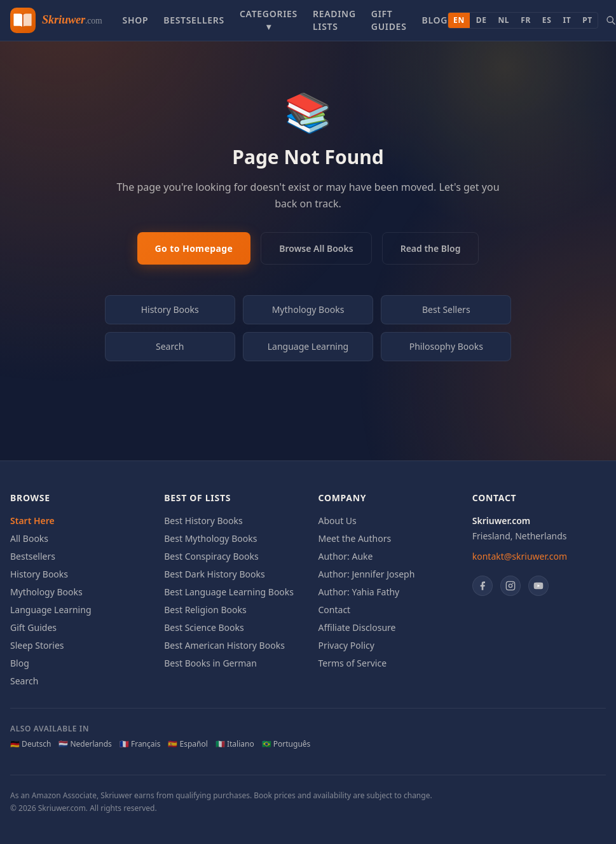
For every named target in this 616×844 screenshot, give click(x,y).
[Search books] (611, 20)
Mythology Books (308, 309)
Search (170, 346)
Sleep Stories (37, 645)
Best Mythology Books (210, 538)
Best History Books (203, 521)
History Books (170, 309)
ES (547, 20)
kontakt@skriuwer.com (520, 556)
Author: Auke (346, 556)
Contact (335, 610)
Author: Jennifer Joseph (367, 574)
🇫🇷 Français (140, 744)
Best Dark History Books (214, 574)
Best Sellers (446, 309)
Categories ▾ (269, 20)
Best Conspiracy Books (211, 556)
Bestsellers (194, 20)
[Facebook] (483, 586)
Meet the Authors (355, 538)
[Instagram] (510, 586)
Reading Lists (334, 20)
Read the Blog (431, 248)
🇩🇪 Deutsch (31, 744)
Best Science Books (204, 627)
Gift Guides (389, 20)
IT (567, 20)
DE (482, 20)
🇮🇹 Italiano (235, 744)
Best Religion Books (205, 610)
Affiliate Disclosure (357, 627)
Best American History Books (224, 645)
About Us (338, 521)
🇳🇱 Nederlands (85, 744)
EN (459, 20)
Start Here (32, 521)
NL (504, 20)
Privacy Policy (346, 645)
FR (526, 20)
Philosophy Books (446, 346)
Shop (135, 20)
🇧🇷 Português (286, 744)
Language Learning (308, 346)
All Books (29, 538)
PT (587, 20)
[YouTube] (538, 586)
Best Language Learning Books (229, 592)
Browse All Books (316, 248)
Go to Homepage (194, 248)
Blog (435, 20)
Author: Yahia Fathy (359, 592)
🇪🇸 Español (188, 744)
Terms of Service (353, 663)
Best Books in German (210, 663)
